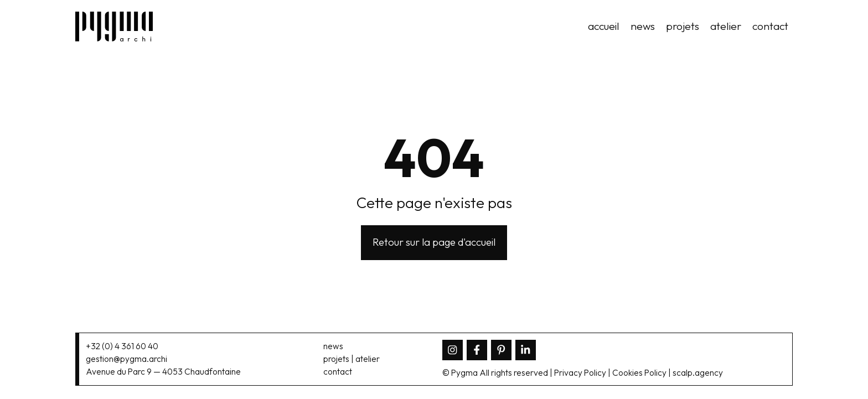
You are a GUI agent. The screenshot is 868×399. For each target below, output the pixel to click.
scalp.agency (698, 373)
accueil (604, 26)
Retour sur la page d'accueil (434, 242)
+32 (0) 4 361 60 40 (122, 346)
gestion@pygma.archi (126, 359)
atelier (726, 26)
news (643, 26)
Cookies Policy (639, 373)
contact (770, 26)
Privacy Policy (580, 373)
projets (683, 26)
